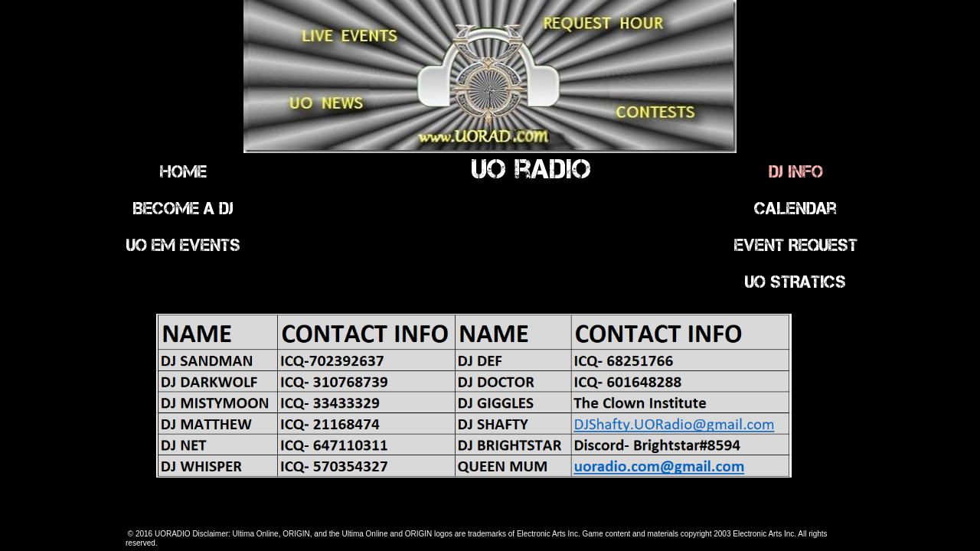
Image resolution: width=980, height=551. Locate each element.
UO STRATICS (795, 282)
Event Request (796, 245)
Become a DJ (183, 208)
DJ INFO (796, 171)
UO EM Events (183, 245)
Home (183, 171)
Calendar (795, 208)
